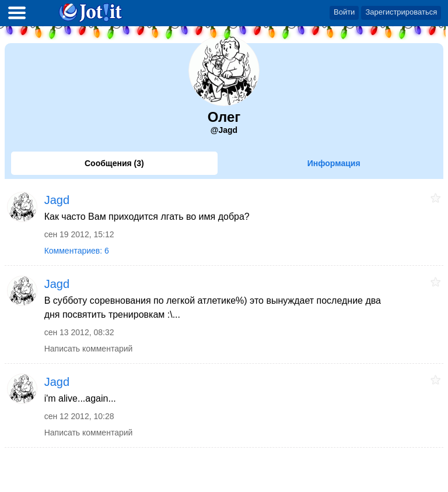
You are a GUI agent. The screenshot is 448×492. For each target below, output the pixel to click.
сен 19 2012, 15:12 (79, 234)
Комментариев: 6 (77, 251)
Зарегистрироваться (401, 12)
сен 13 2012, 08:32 (79, 332)
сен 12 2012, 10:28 (79, 416)
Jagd (57, 200)
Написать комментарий (89, 349)
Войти (344, 12)
